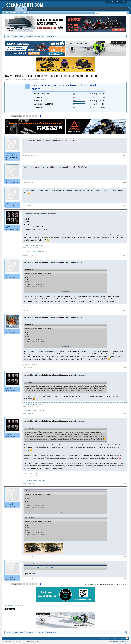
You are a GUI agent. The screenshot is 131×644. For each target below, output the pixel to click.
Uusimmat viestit (24, 12)
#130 (125, 579)
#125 (125, 310)
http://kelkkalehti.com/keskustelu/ (33, 245)
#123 (125, 205)
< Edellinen (15, 116)
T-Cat (7, 331)
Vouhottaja (10, 154)
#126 (125, 368)
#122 (125, 182)
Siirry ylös (122, 638)
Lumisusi (9, 504)
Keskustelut (21, 9)
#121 (125, 155)
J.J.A (7, 204)
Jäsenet (39, 9)
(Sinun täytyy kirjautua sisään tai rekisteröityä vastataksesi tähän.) (106, 584)
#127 (125, 414)
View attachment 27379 (32, 568)
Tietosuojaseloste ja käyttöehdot (118, 641)
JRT (7, 276)
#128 (125, 484)
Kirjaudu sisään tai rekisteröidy (116, 2)
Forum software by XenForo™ (20, 641)
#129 (125, 557)
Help (109, 638)
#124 (125, 255)
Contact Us (102, 638)
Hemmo (38, 79)
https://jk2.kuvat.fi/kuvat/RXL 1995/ (34, 252)
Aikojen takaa (17, 79)
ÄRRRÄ (8, 227)
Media (31, 9)
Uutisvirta (10, 9)
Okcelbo (9, 181)
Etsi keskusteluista (10, 12)
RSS (127, 638)
